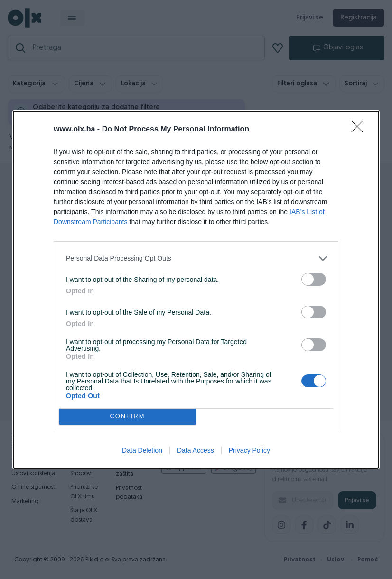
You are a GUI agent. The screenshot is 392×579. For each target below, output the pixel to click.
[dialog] (196, 290)
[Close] (360, 130)
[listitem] (196, 258)
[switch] (314, 279)
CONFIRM (127, 416)
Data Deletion (142, 450)
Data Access (196, 450)
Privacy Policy (249, 450)
